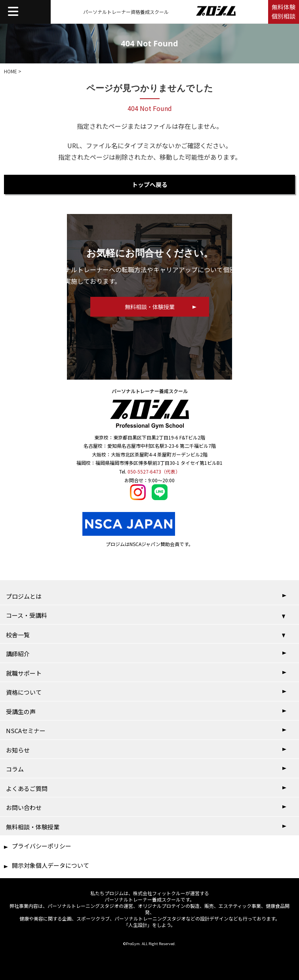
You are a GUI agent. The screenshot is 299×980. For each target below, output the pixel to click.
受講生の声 (21, 712)
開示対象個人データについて (50, 865)
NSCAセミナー (26, 731)
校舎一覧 (18, 635)
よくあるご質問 (27, 788)
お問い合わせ (24, 807)
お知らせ (18, 750)
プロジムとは (24, 596)
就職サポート (24, 673)
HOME (10, 71)
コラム (15, 769)
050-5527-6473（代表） (154, 471)
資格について (24, 692)
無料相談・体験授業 (33, 827)
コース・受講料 (27, 615)
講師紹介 (18, 654)
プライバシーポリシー (42, 846)
